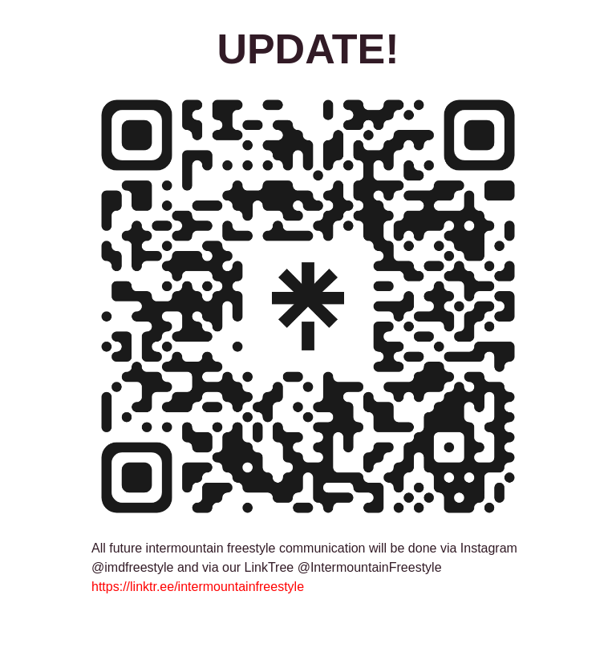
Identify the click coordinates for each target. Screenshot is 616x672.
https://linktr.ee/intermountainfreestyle (198, 587)
